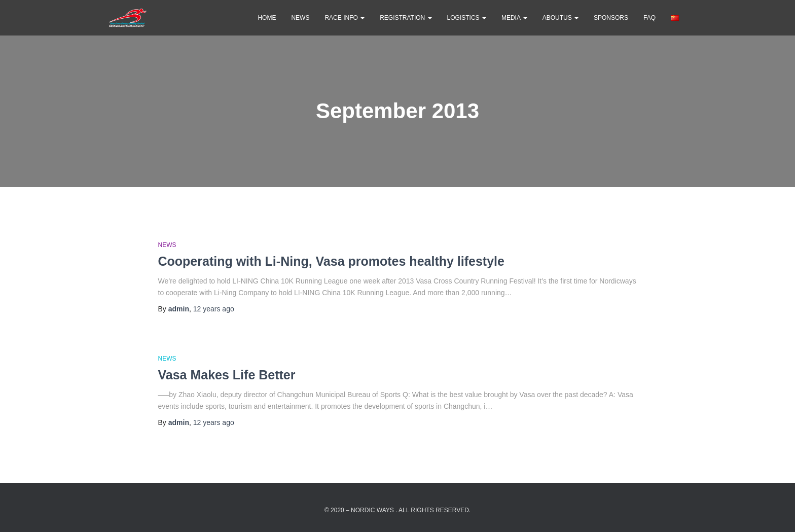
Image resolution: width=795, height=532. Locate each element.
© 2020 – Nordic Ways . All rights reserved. (397, 510)
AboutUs (561, 18)
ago (214, 309)
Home (267, 18)
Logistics (467, 18)
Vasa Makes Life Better (227, 375)
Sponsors (611, 18)
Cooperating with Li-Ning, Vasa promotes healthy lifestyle (331, 261)
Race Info (345, 18)
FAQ (649, 18)
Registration (406, 18)
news (300, 18)
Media (514, 18)
